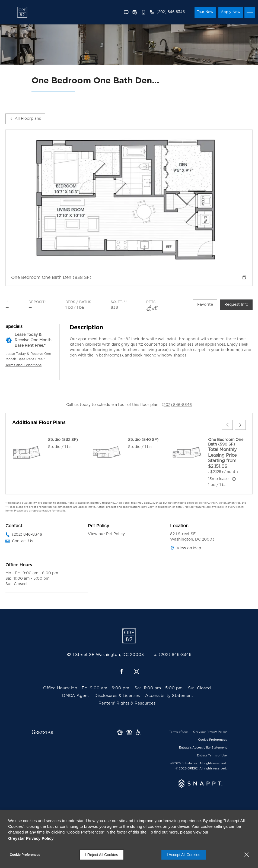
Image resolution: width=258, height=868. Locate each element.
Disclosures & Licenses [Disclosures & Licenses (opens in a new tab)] (117, 696)
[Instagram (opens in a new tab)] (136, 672)
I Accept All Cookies (184, 855)
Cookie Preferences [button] (212, 740)
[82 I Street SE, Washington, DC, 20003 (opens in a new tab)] (105, 656)
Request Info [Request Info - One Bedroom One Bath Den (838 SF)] (236, 305)
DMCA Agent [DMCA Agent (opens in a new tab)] (76, 696)
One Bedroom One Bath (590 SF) (226, 442)
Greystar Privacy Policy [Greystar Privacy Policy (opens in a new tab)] (210, 732)
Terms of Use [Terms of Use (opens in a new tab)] (178, 732)
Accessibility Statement (169, 696)
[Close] (247, 855)
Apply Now (231, 12)
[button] (126, 12)
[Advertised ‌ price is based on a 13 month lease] (234, 479)
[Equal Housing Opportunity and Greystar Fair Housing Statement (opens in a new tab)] (129, 733)
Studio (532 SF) (63, 440)
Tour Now (205, 12)
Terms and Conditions (23, 365)
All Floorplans (25, 119)
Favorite (205, 305)
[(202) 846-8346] (167, 12)
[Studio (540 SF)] (107, 452)
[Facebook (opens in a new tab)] (122, 672)
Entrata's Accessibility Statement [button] (203, 748)
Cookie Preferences (25, 855)
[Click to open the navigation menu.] (250, 12)
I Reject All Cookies (102, 855)
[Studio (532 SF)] (27, 452)
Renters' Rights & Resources (127, 703)
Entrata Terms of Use (212, 755)
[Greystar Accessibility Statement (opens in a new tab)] (138, 733)
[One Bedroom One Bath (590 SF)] (187, 452)
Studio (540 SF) (143, 440)
